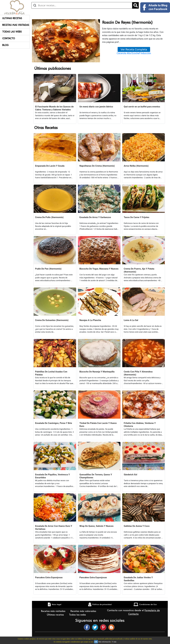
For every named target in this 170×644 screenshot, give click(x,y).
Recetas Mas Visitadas (16, 25)
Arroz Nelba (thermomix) (136, 166)
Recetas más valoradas (83, 611)
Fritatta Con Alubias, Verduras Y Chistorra (140, 425)
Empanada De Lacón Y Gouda (50, 166)
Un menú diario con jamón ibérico (96, 107)
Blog (5, 45)
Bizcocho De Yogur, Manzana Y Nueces (99, 269)
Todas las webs (78, 615)
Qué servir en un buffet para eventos (142, 107)
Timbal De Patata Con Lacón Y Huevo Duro (98, 425)
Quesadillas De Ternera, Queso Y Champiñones (96, 476)
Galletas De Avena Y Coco (137, 526)
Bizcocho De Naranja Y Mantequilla (97, 372)
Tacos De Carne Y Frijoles (137, 217)
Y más (114, 642)
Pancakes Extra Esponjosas (49, 577)
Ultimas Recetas (12, 18)
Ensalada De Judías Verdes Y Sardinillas (138, 579)
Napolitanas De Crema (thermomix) (97, 166)
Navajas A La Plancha (90, 320)
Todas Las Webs (12, 32)
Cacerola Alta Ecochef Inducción (134, 53)
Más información (105, 642)
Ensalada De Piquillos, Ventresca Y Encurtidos (52, 476)
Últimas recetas (56, 615)
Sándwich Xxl (130, 475)
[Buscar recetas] (82, 5)
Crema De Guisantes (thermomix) (52, 320)
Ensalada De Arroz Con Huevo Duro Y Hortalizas (54, 528)
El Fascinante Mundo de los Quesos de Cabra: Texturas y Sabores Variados (54, 108)
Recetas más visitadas (54, 611)
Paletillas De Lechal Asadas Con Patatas (51, 373)
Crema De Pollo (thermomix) (49, 217)
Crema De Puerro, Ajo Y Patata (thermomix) (139, 270)
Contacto (9, 38)
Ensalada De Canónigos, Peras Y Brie (54, 423)
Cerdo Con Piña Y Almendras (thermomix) (138, 373)
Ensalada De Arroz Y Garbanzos (95, 217)
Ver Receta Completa (134, 49)
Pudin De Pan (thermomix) (48, 269)
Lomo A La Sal (131, 320)
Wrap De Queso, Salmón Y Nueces (96, 526)
